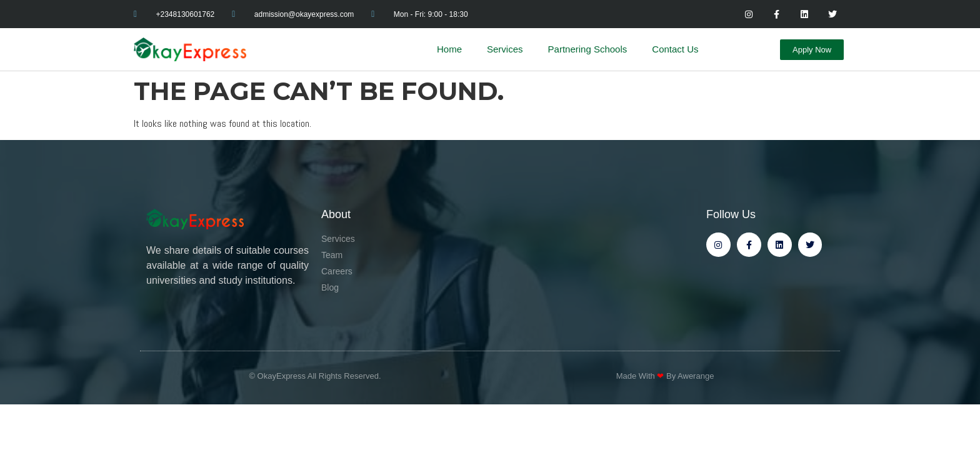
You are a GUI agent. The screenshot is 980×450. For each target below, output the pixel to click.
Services (505, 49)
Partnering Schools (588, 49)
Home (449, 49)
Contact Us (675, 49)
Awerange (696, 376)
